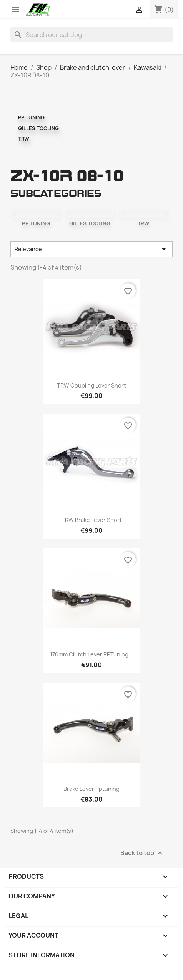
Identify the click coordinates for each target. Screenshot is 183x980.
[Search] (91, 35)
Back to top (142, 853)
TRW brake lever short (92, 520)
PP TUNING (31, 117)
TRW (24, 139)
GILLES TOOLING (38, 128)
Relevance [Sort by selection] (91, 249)
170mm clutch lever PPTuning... (91, 654)
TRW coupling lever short (91, 385)
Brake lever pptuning (91, 789)
